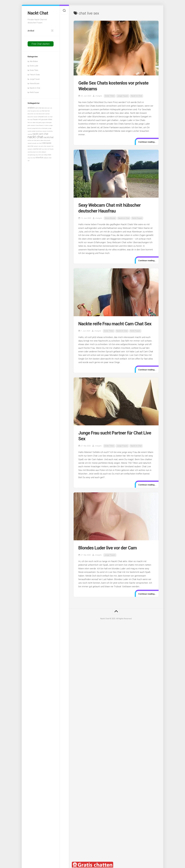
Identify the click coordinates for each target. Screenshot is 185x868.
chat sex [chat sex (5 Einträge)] (39, 111)
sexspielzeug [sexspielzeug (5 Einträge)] (31, 155)
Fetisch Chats (35, 75)
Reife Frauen (34, 92)
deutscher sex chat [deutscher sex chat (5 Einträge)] (33, 114)
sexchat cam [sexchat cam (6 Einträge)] (37, 149)
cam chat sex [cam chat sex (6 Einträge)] (39, 108)
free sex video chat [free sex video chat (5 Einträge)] (33, 123)
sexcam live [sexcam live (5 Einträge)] (50, 146)
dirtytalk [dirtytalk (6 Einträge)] (41, 117)
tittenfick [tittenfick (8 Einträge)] (39, 158)
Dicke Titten (34, 70)
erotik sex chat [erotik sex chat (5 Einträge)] (48, 117)
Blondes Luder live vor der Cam (108, 548)
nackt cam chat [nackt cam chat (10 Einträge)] (40, 134)
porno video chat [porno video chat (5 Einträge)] (41, 140)
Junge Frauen (35, 79)
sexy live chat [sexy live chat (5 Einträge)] (31, 158)
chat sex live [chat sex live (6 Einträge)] (46, 111)
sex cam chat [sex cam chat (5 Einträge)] (42, 146)
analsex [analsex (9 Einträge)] (31, 108)
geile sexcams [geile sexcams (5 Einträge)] (32, 125)
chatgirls (99, 96)
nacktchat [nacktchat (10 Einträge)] (48, 137)
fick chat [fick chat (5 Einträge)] (30, 120)
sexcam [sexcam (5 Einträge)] (36, 146)
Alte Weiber (34, 61)
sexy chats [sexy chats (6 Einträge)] (48, 155)
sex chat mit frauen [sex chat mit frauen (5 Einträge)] (48, 149)
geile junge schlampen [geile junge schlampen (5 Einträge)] (45, 123)
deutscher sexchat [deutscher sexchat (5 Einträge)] (44, 114)
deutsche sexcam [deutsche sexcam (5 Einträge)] (33, 117)
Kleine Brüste (35, 83)
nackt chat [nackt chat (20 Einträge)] (35, 137)
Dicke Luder (34, 66)
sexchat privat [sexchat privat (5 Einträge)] (32, 152)
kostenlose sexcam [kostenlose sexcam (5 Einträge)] (41, 131)
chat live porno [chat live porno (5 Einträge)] (32, 111)
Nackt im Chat (35, 88)
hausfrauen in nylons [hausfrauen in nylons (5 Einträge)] (42, 125)
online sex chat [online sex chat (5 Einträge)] (32, 140)
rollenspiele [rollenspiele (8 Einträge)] (47, 143)
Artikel (31, 31)
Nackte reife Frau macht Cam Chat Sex (115, 324)
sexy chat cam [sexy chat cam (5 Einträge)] (40, 155)
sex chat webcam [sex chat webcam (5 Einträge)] (41, 152)
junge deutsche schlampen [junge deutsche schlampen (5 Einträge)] (40, 128)
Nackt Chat (38, 13)
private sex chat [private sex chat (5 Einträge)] (37, 143)
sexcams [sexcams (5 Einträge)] (30, 149)
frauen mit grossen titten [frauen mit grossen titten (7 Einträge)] (43, 119)
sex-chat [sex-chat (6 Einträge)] (30, 146)
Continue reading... (147, 142)
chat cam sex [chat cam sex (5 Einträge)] (48, 108)
